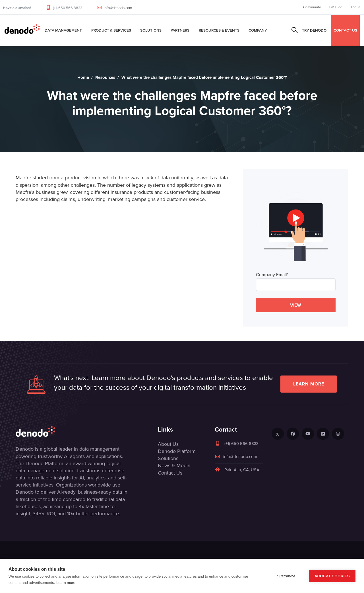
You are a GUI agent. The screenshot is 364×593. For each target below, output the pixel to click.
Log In (356, 7)
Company (258, 30)
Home (83, 77)
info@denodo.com (118, 8)
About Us (168, 444)
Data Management (63, 30)
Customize (286, 576)
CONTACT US (345, 30)
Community (312, 7)
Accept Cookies (332, 576)
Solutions (151, 30)
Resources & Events (219, 30)
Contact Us (170, 473)
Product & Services (111, 30)
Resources (105, 77)
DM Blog (336, 7)
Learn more (309, 384)
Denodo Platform (177, 451)
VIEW (296, 305)
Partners (180, 30)
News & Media (174, 465)
